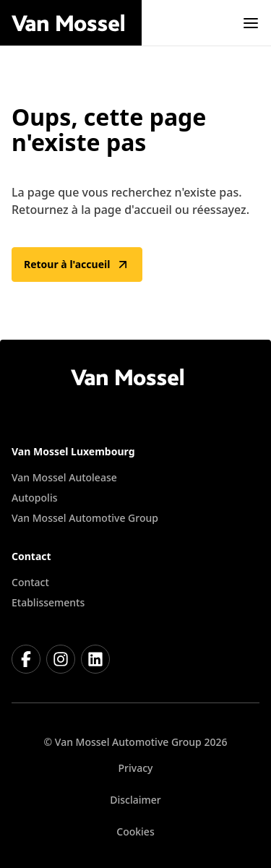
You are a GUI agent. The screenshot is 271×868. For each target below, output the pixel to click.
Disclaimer (135, 800)
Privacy (136, 768)
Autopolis (34, 498)
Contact (30, 582)
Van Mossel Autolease (64, 477)
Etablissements (48, 602)
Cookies (135, 832)
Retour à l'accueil (77, 265)
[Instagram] (61, 659)
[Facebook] (26, 659)
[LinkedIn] (95, 659)
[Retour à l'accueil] (77, 23)
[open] (251, 23)
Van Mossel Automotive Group (85, 518)
